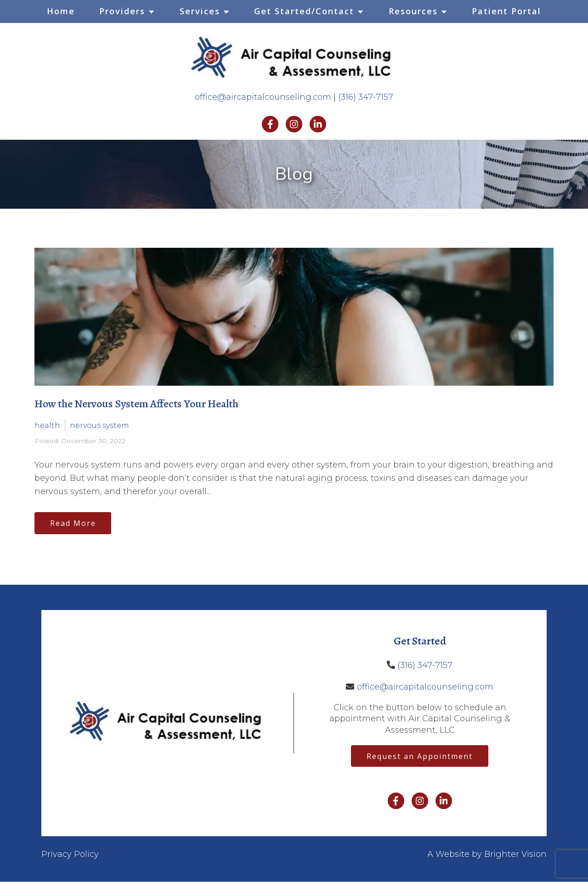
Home (61, 11)
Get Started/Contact (304, 11)
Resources (413, 11)
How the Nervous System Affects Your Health (136, 404)
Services (200, 11)
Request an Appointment (420, 758)
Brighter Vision (515, 856)
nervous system (99, 425)
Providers (122, 11)
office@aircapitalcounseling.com (263, 97)
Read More (74, 524)
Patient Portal (506, 11)
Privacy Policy (70, 856)
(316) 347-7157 (366, 97)
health (47, 425)
